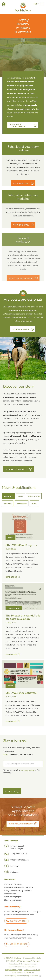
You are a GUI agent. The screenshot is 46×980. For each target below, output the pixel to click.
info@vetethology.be (13, 970)
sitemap (34, 976)
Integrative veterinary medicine (18, 891)
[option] (23, 57)
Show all (8, 496)
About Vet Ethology (13, 884)
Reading (8, 503)
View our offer (21, 329)
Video (34, 503)
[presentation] (22, 781)
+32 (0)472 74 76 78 (32, 970)
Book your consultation (17, 125)
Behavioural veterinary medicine (19, 887)
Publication (34, 496)
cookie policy (24, 976)
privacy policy (28, 770)
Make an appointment (21, 824)
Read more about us (16, 469)
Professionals (10, 894)
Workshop (22, 503)
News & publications (13, 900)
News (20, 496)
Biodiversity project (13, 897)
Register (10, 791)
